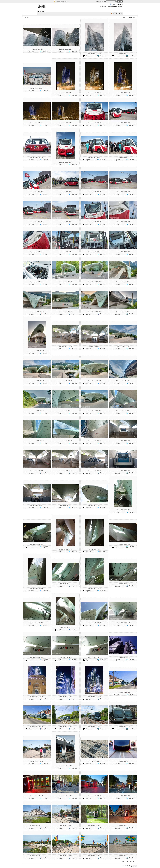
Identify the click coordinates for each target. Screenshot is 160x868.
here (115, 6)
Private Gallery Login (62, 1)
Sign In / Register (118, 13)
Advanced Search (117, 4)
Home (27, 18)
